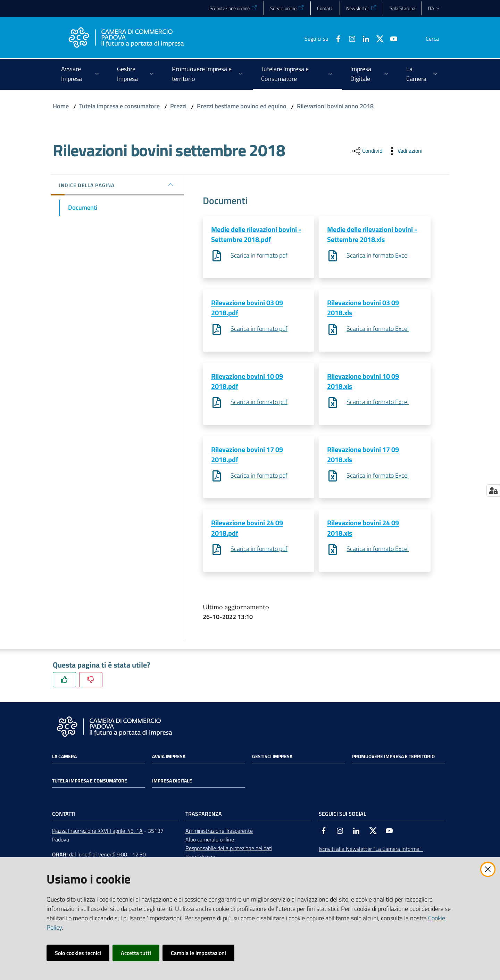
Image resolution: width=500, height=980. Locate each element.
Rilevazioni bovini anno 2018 (335, 106)
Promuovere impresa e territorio (393, 758)
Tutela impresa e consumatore (119, 106)
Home (61, 106)
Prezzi (178, 106)
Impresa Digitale (172, 782)
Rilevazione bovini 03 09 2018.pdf (247, 308)
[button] (439, 39)
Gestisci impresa (272, 758)
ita (434, 8)
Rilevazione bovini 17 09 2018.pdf (247, 455)
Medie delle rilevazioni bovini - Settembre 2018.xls (372, 234)
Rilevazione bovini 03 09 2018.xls (363, 308)
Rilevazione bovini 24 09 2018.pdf (247, 529)
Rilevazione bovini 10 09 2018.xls (363, 382)
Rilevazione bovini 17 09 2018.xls (363, 455)
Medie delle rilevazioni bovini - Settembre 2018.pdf (256, 234)
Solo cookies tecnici (78, 953)
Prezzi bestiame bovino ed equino (242, 106)
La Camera (64, 758)
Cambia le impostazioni (198, 953)
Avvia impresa (169, 758)
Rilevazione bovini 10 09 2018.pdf (247, 382)
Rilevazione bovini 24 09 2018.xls (363, 529)
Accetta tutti (136, 953)
